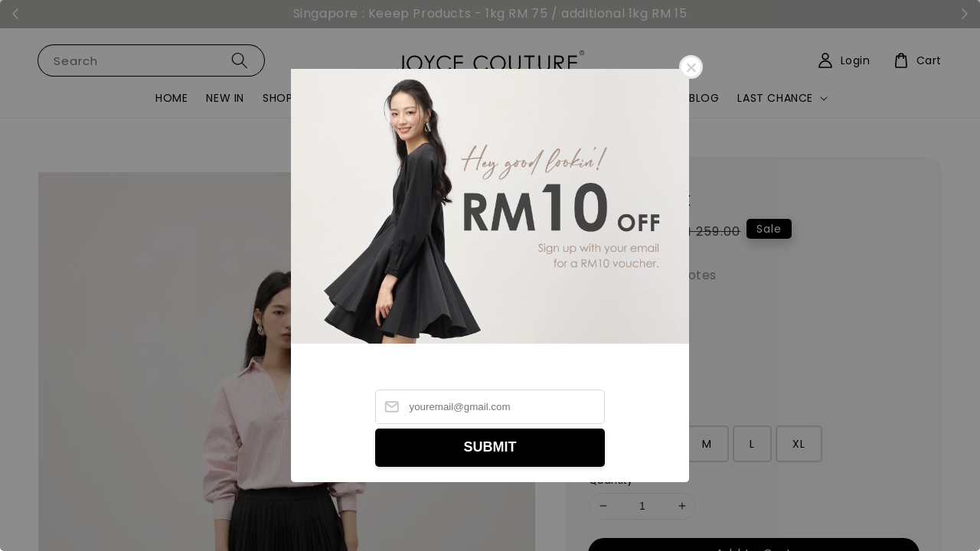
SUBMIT (490, 447)
